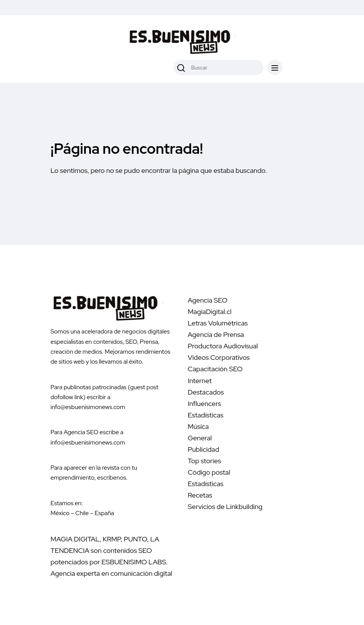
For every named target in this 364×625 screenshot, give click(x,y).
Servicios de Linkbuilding (225, 507)
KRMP (112, 539)
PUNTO (135, 539)
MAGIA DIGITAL (75, 539)
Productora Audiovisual (223, 346)
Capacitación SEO (215, 369)
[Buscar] (181, 68)
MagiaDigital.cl (210, 312)
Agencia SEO (208, 300)
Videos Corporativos (219, 357)
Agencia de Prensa (216, 334)
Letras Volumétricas (218, 323)
